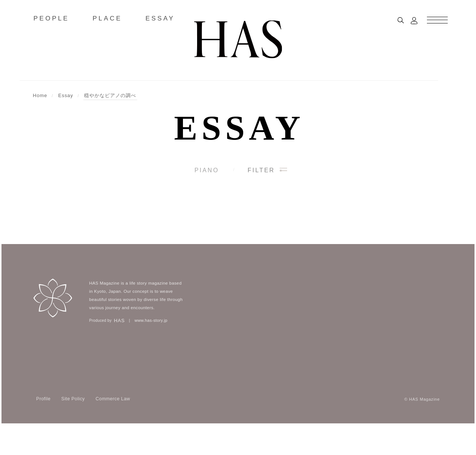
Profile (43, 426)
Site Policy (73, 426)
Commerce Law (113, 426)
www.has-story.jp (151, 348)
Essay (239, 128)
